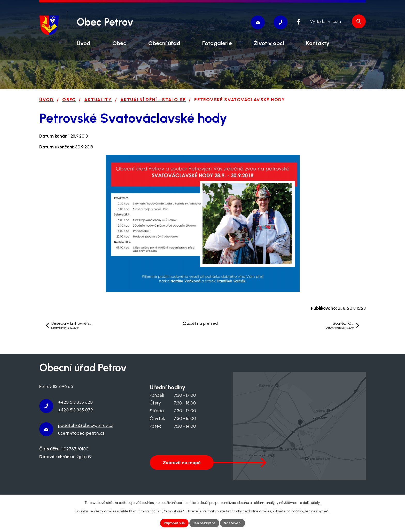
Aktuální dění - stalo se (153, 100)
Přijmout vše (174, 523)
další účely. (312, 503)
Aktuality (98, 100)
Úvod (46, 100)
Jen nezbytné (204, 523)
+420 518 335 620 (75, 402)
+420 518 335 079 (76, 410)
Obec (69, 100)
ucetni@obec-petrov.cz (81, 433)
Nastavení (233, 523)
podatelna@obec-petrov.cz (86, 425)
